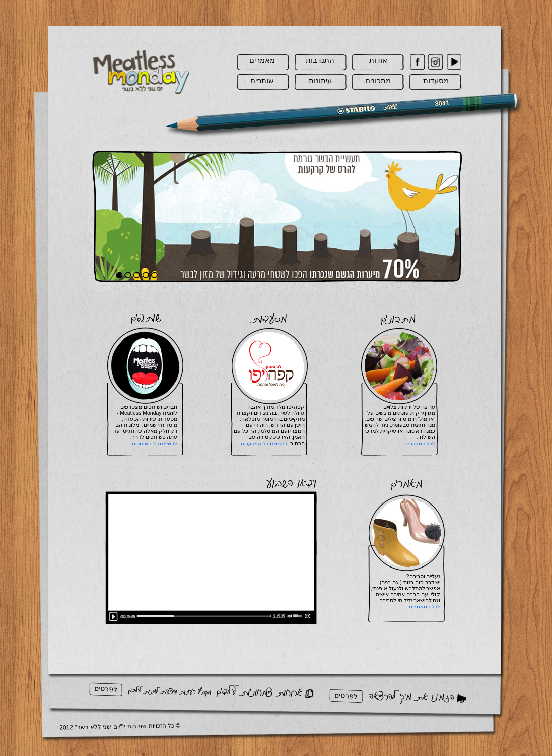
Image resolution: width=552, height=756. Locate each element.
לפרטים (106, 689)
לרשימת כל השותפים (155, 443)
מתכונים (378, 80)
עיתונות (320, 80)
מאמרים (262, 60)
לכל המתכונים (420, 443)
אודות (378, 60)
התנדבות (320, 60)
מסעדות (436, 80)
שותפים (262, 80)
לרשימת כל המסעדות (264, 443)
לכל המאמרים (425, 607)
